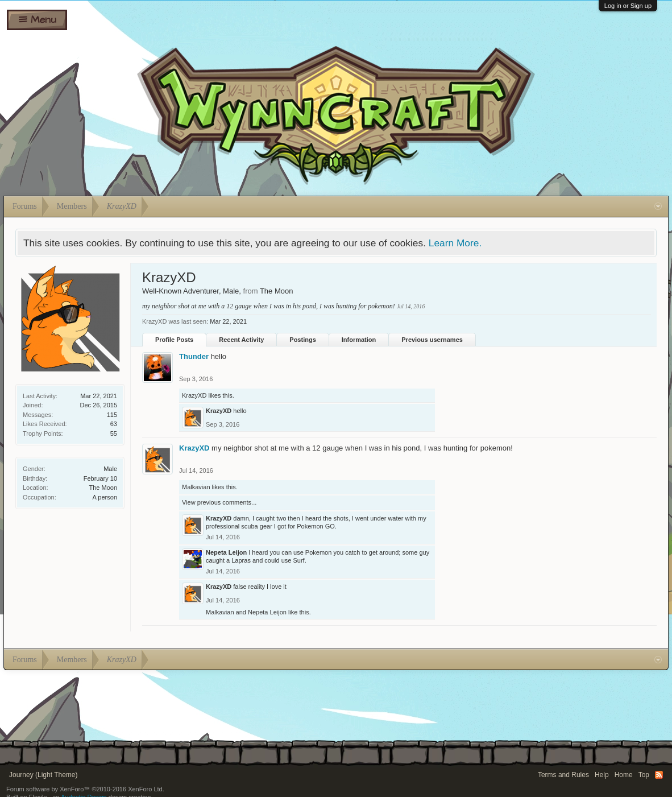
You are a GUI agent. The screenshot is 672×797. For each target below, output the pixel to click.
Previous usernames (432, 340)
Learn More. (455, 243)
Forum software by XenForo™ (85, 789)
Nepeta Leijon (226, 552)
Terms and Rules (563, 775)
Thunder (194, 356)
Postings (302, 340)
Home (624, 775)
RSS (659, 775)
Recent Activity (241, 340)
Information (359, 340)
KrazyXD (194, 395)
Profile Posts (174, 340)
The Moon (103, 488)
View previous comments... (219, 502)
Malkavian (196, 487)
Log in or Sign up (628, 6)
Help (602, 775)
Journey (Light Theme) (43, 775)
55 (114, 433)
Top (644, 775)
